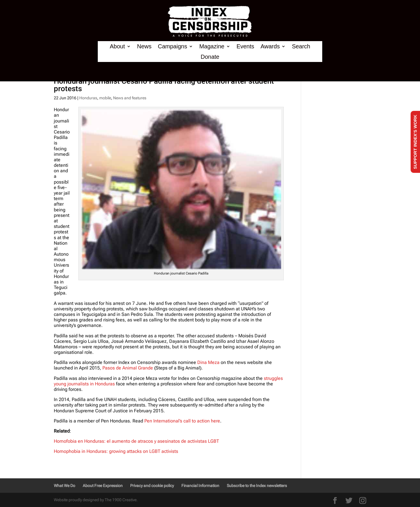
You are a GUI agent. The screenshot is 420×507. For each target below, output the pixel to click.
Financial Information (200, 486)
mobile (105, 98)
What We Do (65, 486)
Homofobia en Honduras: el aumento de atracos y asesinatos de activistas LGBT (136, 441)
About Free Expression (103, 486)
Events (245, 46)
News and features (130, 98)
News (144, 46)
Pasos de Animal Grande (128, 368)
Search (301, 46)
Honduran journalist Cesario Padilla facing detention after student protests (164, 85)
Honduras (88, 98)
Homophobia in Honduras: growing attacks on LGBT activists (116, 451)
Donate (210, 57)
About (117, 46)
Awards (270, 46)
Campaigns (173, 46)
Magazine (212, 46)
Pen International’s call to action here (182, 421)
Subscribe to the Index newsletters (257, 486)
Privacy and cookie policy (152, 486)
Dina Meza (208, 362)
